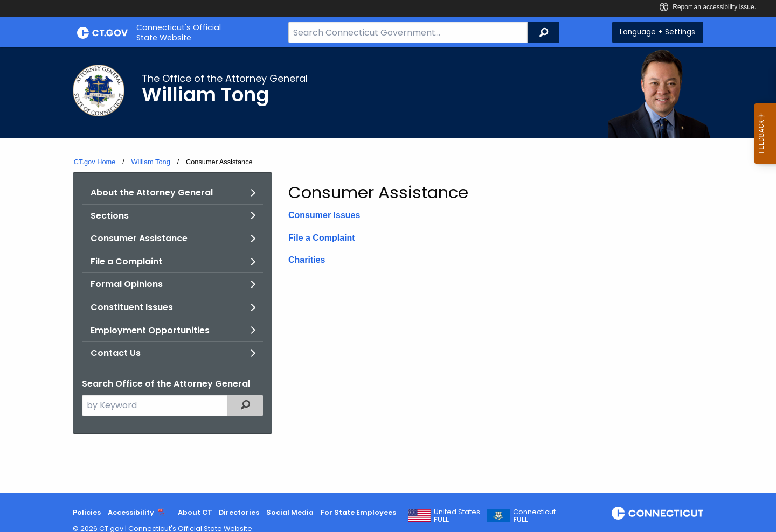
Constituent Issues (132, 307)
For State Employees (358, 512)
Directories (239, 512)
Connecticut (534, 516)
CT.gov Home (95, 162)
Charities (307, 260)
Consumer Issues (324, 215)
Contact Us (116, 353)
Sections (110, 216)
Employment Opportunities (150, 330)
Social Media (290, 512)
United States (457, 516)
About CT (195, 512)
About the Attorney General (152, 192)
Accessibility (131, 512)
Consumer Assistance (139, 238)
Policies (87, 512)
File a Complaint (126, 261)
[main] (388, 270)
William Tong (150, 162)
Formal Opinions (127, 284)
